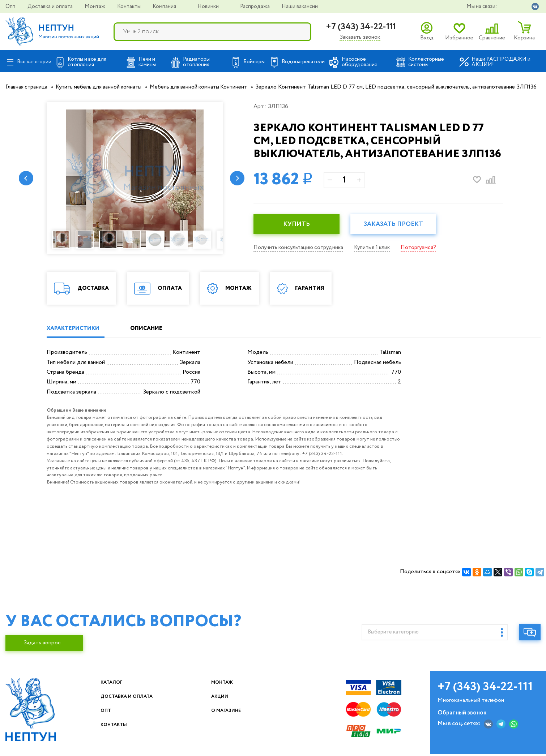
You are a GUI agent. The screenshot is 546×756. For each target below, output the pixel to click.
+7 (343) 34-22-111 (361, 27)
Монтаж (95, 7)
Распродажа (255, 7)
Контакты (129, 7)
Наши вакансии (300, 7)
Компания (165, 7)
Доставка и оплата (51, 7)
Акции (249, 706)
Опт (11, 7)
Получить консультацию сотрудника (301, 256)
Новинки (209, 7)
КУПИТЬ (299, 233)
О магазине (257, 720)
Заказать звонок (360, 37)
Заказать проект (400, 233)
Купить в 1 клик (378, 256)
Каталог (127, 691)
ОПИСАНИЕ (155, 337)
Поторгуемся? (427, 256)
